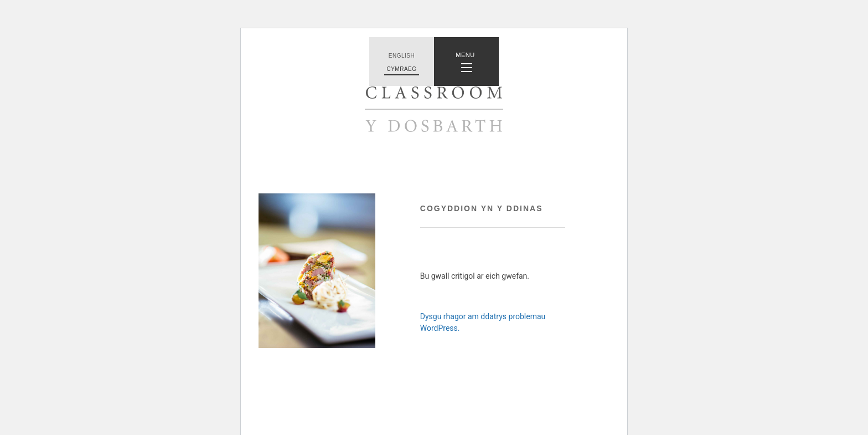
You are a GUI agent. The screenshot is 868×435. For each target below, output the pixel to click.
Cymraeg (401, 69)
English (402, 56)
